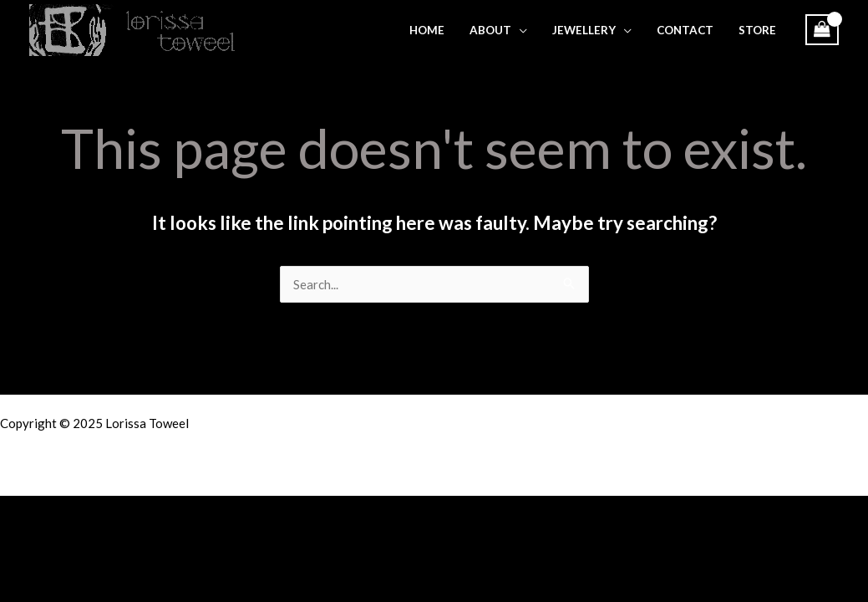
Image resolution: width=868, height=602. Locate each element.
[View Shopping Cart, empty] (822, 30)
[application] (519, 30)
